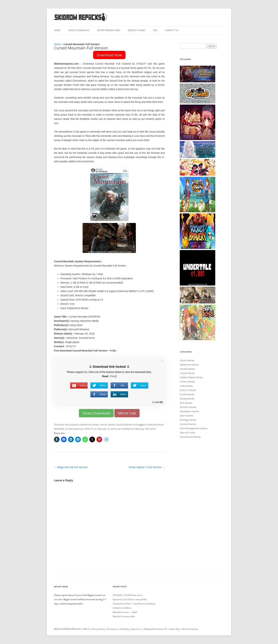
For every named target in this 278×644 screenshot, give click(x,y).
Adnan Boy (174, 629)
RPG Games (186, 403)
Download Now (109, 55)
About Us (136, 629)
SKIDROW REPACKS (71, 629)
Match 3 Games (188, 390)
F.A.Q (113, 376)
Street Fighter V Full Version (147, 467)
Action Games (187, 360)
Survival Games (124, 425)
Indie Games (186, 386)
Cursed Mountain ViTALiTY (79, 429)
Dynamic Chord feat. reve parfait (130, 599)
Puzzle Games (187, 394)
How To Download (79, 30)
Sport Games (187, 416)
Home (57, 30)
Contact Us (172, 30)
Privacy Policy (98, 629)
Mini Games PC (160, 629)
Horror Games (108, 425)
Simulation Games (189, 411)
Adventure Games (89, 425)
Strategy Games (188, 420)
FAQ (155, 30)
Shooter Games (188, 407)
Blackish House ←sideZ (125, 612)
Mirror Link (127, 413)
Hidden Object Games (191, 377)
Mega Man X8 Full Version (71, 467)
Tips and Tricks (187, 433)
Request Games (137, 30)
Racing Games (187, 399)
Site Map (125, 629)
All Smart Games (190, 629)
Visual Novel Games (190, 437)
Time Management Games (194, 428)
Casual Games (187, 373)
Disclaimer (113, 629)
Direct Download (96, 413)
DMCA (86, 629)
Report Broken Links (109, 30)
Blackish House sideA (124, 616)
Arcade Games (187, 369)
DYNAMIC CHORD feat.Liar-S (128, 595)
